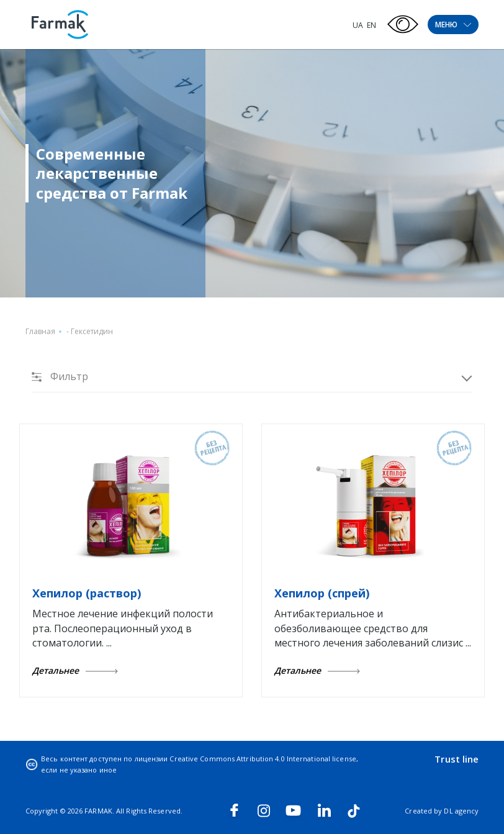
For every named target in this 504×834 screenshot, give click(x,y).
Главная (40, 331)
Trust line (457, 759)
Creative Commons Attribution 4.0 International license (263, 759)
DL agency (461, 811)
